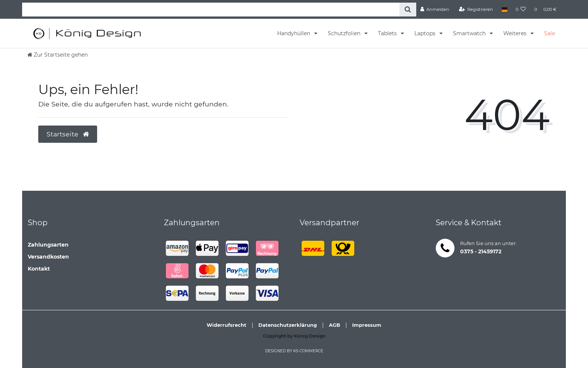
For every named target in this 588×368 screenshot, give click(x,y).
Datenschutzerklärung (288, 325)
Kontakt (39, 269)
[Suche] (408, 10)
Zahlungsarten (48, 245)
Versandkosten (48, 257)
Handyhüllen (294, 33)
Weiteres (516, 33)
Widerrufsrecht (226, 325)
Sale (550, 33)
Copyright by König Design (294, 336)
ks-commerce (308, 351)
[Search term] (211, 10)
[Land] (504, 9)
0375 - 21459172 (481, 251)
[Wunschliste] (521, 9)
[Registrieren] (476, 9)
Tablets (388, 33)
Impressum (367, 325)
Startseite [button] (68, 134)
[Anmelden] (435, 9)
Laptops (426, 33)
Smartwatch (470, 33)
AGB (334, 325)
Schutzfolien (345, 33)
